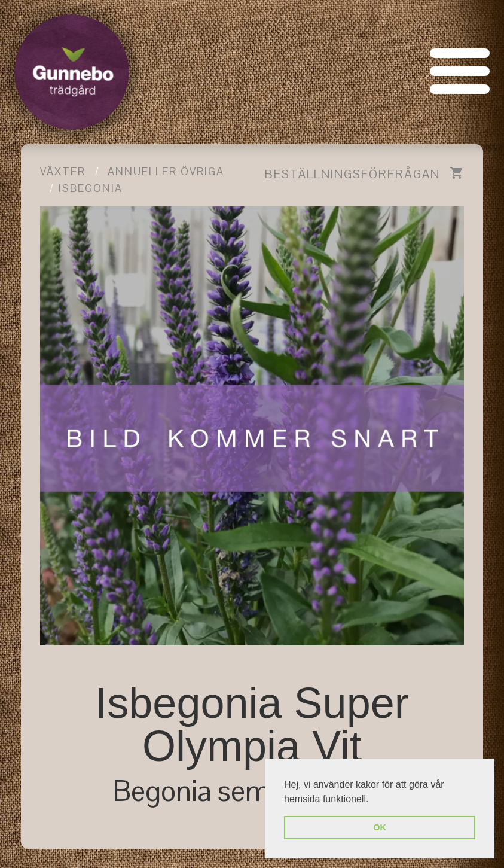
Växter (63, 171)
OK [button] (380, 827)
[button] (373, 800)
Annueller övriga (166, 171)
